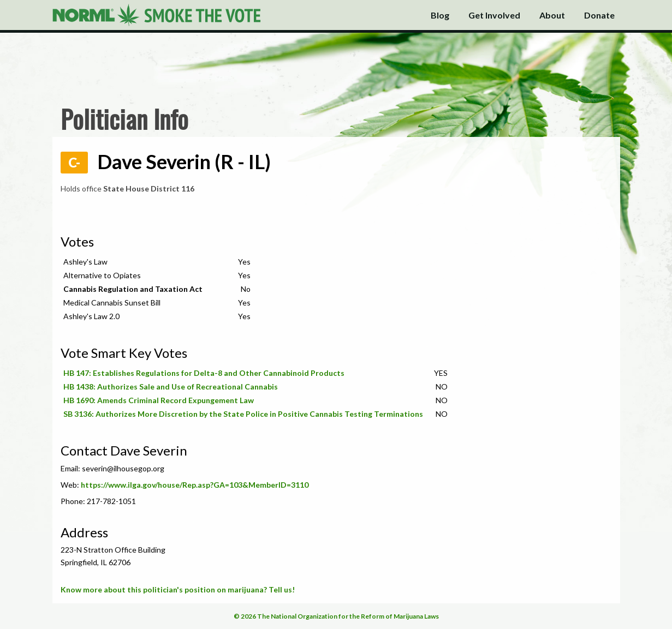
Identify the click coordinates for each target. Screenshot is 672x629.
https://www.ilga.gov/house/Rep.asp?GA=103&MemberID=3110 (195, 485)
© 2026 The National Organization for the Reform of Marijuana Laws (336, 616)
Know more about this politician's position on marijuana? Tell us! (178, 589)
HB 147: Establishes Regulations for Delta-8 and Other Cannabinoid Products (204, 373)
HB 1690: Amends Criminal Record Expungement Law (159, 400)
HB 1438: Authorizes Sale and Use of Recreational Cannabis (171, 387)
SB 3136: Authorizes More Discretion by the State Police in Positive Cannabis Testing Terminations (243, 414)
